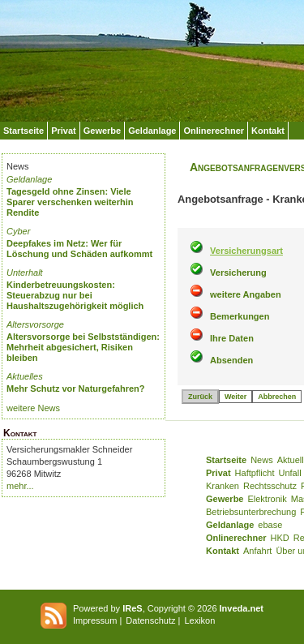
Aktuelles (25, 376)
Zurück (200, 397)
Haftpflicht (255, 473)
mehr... (20, 486)
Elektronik (267, 499)
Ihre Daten (232, 338)
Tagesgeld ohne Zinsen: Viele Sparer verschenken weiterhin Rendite (70, 202)
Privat (64, 131)
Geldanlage (152, 131)
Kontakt (268, 131)
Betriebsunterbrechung (251, 512)
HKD (280, 538)
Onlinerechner (214, 131)
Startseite (24, 131)
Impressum (95, 620)
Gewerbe (102, 131)
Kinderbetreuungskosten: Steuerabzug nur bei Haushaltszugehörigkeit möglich (75, 295)
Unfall (290, 473)
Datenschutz (150, 620)
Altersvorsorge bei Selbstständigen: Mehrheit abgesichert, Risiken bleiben (83, 347)
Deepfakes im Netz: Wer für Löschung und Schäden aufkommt (79, 249)
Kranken (223, 486)
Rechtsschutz (270, 486)
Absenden (231, 360)
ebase (270, 525)
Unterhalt (25, 273)
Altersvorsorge (35, 324)
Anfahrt (257, 551)
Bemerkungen (240, 316)
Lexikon (199, 620)
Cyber (18, 231)
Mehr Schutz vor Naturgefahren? (76, 389)
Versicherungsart (246, 251)
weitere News (33, 408)
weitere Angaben (246, 294)
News (262, 460)
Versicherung (238, 273)
